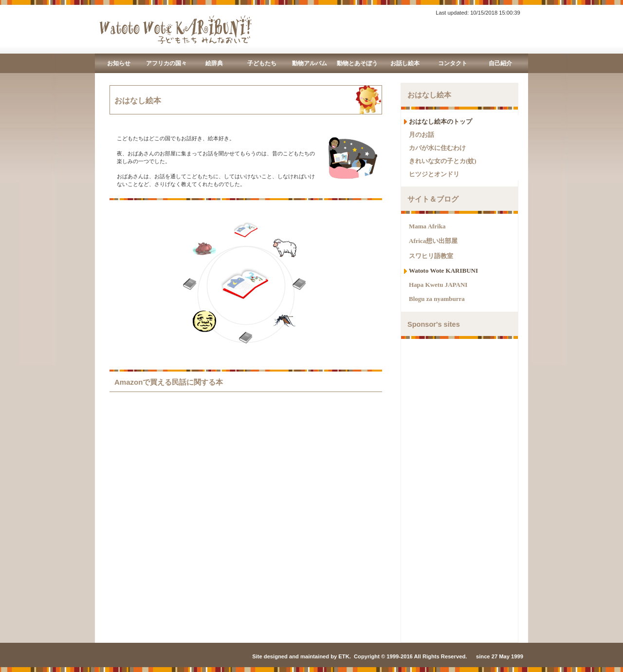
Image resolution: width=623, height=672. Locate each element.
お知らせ (119, 63)
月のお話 (421, 135)
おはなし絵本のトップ (440, 121)
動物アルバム (310, 63)
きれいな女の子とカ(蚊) (443, 161)
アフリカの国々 (166, 63)
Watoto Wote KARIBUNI (443, 271)
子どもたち (262, 63)
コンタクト (453, 63)
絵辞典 (214, 63)
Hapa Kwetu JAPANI (438, 285)
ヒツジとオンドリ (434, 174)
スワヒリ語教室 (431, 256)
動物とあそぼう (357, 63)
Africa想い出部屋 (433, 241)
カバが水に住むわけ (437, 148)
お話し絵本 (405, 63)
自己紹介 (500, 63)
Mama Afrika (427, 226)
